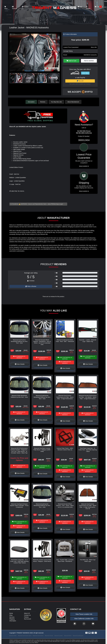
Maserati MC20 (68, 636)
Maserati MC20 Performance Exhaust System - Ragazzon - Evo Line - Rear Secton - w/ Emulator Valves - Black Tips (19, 451)
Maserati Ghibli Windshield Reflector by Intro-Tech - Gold (19, 396)
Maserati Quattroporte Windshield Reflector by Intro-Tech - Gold (42, 397)
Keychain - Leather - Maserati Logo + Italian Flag (88, 341)
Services (15, 8)
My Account (28, 619)
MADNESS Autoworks (90, 55)
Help (80, 8)
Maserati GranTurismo (38, 636)
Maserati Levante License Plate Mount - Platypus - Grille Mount (42, 560)
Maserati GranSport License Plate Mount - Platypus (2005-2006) (42, 450)
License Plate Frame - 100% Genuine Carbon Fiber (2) (65, 449)
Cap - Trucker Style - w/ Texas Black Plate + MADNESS (65, 560)
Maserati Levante (59, 636)
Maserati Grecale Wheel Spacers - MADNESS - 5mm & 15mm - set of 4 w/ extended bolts (42, 342)
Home (11, 613)
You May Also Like (56, 102)
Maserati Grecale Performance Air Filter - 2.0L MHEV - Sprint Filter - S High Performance (88, 397)
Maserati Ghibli (13, 636)
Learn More (85, 73)
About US (27, 613)
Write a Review (31, 286)
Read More (84, 166)
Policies (26, 617)
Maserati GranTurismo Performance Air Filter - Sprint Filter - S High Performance (65, 397)
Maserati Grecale (49, 636)
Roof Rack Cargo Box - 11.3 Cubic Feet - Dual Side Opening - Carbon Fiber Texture (19, 561)
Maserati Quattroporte (78, 636)
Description (31, 102)
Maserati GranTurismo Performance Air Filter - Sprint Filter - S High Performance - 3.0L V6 (88, 506)
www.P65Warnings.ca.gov (55, 204)
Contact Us (25, 8)
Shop (6, 8)
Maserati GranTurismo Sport (25, 636)
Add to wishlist (89, 61)
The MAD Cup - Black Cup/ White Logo (88, 560)
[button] (57, 52)
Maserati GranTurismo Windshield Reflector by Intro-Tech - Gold (19, 341)
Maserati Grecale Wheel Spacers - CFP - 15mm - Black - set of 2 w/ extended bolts (65, 506)
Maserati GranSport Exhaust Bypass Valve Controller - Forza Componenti (19, 506)
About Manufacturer (73, 102)
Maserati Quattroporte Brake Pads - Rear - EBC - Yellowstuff (65, 341)
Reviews (43, 102)
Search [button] (88, 8)
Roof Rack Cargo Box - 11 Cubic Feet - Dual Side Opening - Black (88, 450)
